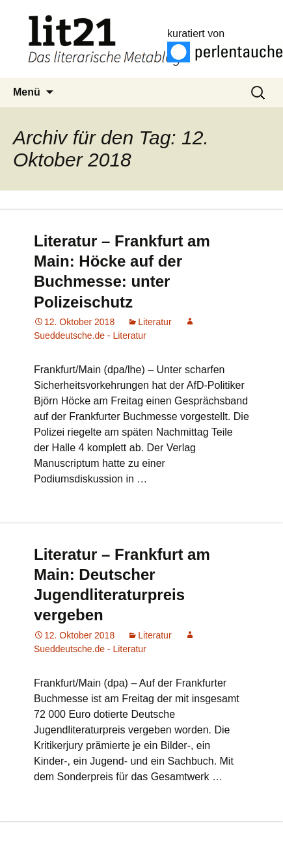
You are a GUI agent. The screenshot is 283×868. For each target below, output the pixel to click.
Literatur (155, 322)
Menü (27, 92)
